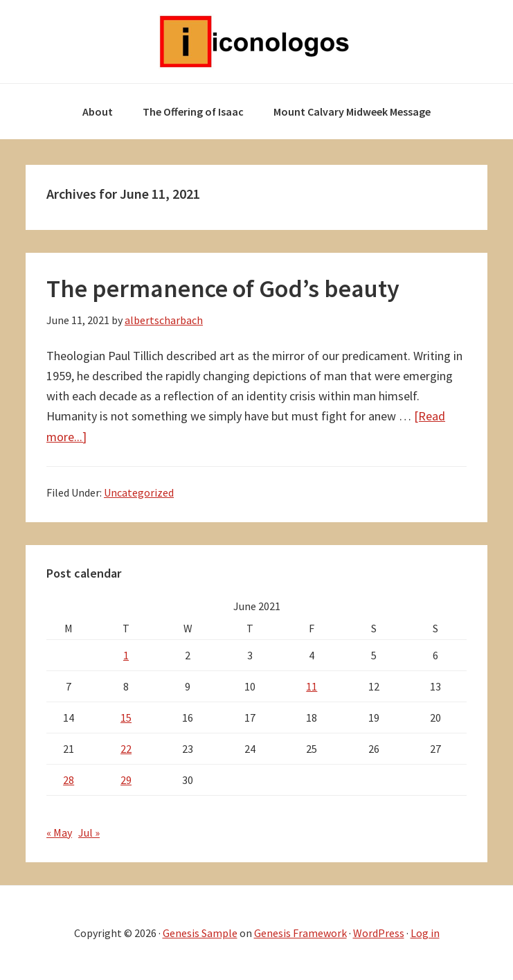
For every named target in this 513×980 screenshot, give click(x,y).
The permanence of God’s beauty (223, 288)
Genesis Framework (300, 933)
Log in (425, 933)
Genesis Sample (200, 933)
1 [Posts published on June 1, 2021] (126, 655)
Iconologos (257, 42)
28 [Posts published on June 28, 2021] (69, 780)
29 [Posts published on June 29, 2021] (126, 780)
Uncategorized (139, 492)
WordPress (379, 933)
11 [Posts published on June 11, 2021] (312, 686)
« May (59, 832)
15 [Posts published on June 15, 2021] (126, 718)
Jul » (89, 832)
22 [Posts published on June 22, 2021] (126, 749)
